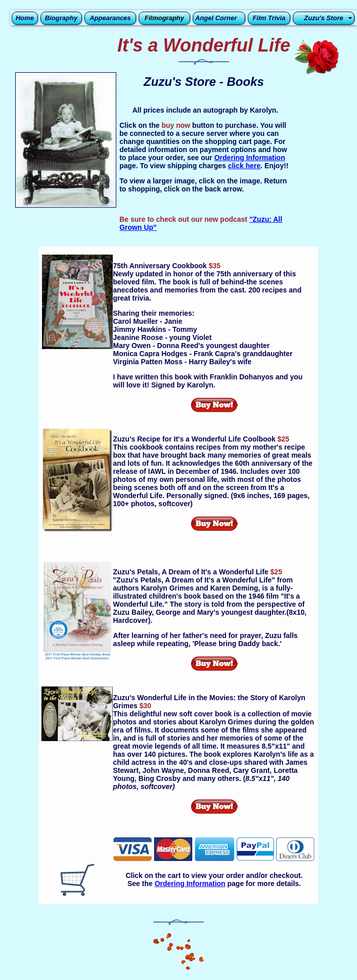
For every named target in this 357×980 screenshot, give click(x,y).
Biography (61, 18)
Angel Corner (216, 18)
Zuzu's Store (324, 18)
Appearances (110, 18)
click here (244, 166)
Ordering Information (250, 158)
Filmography (164, 18)
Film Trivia (269, 18)
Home (25, 18)
